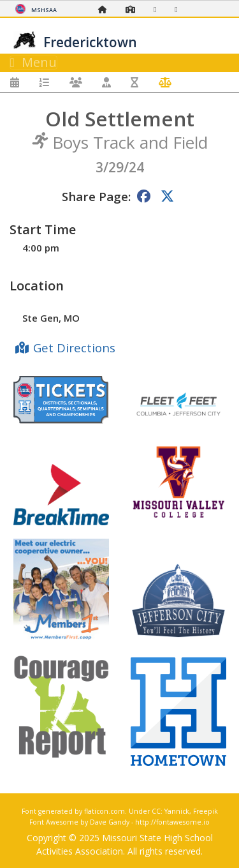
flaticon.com (105, 811)
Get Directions (74, 348)
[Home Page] (106, 9)
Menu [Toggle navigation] (33, 63)
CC (156, 811)
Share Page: (96, 196)
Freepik (206, 811)
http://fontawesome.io (172, 822)
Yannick (177, 811)
